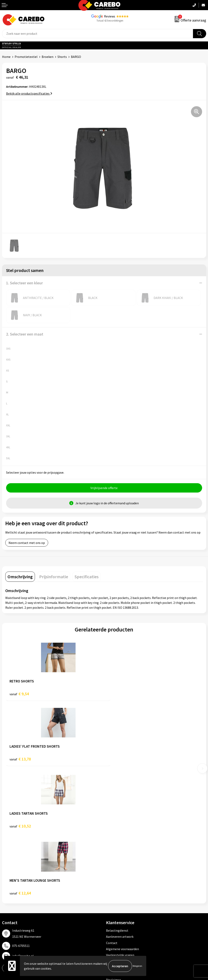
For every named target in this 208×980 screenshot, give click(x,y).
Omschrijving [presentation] (20, 577)
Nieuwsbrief (10, 905)
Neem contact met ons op (27, 543)
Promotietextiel (26, 57)
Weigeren (137, 966)
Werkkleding (115, 874)
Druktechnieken (117, 842)
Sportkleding (115, 887)
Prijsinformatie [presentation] (54, 577)
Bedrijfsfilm (10, 899)
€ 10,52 (20, 761)
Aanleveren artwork (120, 805)
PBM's (110, 880)
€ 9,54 (19, 694)
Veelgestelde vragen (120, 823)
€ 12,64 (119, 761)
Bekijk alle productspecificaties (29, 93)
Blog (5, 880)
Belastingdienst (117, 798)
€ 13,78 (119, 694)
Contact (112, 811)
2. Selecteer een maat (25, 334)
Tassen (111, 899)
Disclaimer (113, 848)
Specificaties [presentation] (87, 577)
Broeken (48, 57)
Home (6, 57)
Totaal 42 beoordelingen (110, 21)
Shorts (62, 57)
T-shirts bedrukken (15, 887)
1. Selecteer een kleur (24, 283)
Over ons (8, 874)
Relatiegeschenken (119, 893)
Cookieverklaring (118, 829)
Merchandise (11, 893)
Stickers (112, 905)
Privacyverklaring (118, 835)
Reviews (110, 16)
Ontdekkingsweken (15, 868)
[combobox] (98, 34)
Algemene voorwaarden (122, 817)
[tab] (20, 577)
